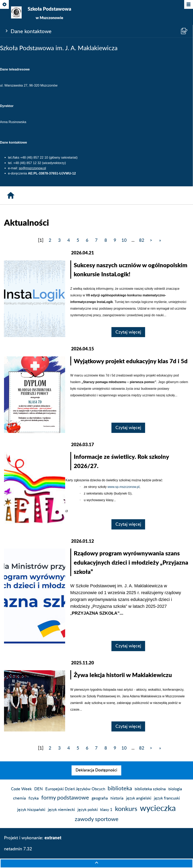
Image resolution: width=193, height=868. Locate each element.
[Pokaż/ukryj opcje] (5, 5)
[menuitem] (96, 770)
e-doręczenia (18, 173)
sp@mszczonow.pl (32, 168)
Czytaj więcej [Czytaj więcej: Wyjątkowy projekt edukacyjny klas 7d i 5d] (128, 428)
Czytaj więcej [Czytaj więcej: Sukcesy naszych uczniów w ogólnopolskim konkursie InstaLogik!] (128, 332)
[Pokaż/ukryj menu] (188, 5)
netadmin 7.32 (18, 849)
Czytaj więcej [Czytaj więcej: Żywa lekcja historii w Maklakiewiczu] (128, 726)
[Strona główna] (11, 195)
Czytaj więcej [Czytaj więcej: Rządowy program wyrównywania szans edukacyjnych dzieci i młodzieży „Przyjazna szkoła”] (128, 646)
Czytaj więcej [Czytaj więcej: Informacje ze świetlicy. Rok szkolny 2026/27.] (128, 524)
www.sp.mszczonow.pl (124, 487)
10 (124, 240)
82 (142, 240)
